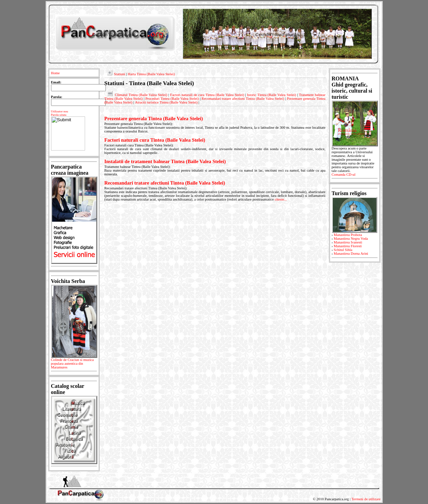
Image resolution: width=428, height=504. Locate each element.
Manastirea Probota (348, 235)
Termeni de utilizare (366, 499)
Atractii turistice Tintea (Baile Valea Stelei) (166, 102)
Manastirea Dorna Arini (351, 254)
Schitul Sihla (343, 250)
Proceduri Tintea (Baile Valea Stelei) (172, 99)
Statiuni (120, 74)
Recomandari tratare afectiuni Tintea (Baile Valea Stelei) (243, 99)
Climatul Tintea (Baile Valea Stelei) (141, 95)
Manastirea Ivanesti (348, 242)
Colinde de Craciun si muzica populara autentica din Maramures (74, 365)
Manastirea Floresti (348, 246)
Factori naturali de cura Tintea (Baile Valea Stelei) (207, 95)
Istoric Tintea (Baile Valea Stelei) (271, 95)
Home (55, 73)
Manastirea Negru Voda (351, 239)
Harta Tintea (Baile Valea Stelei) (151, 74)
